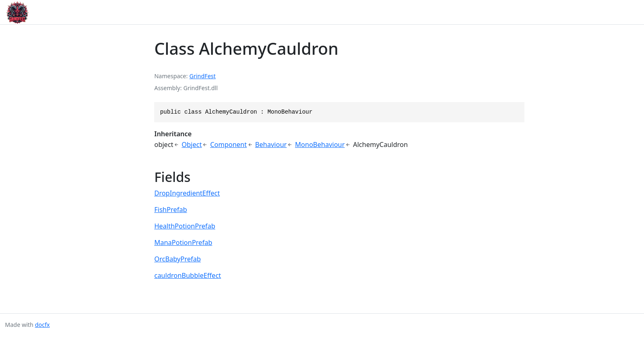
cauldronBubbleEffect (188, 275)
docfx (42, 325)
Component (229, 145)
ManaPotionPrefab (183, 242)
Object (192, 145)
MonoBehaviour (320, 145)
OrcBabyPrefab (177, 259)
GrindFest (202, 76)
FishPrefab (170, 210)
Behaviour (271, 145)
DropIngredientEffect (187, 193)
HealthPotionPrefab (185, 226)
